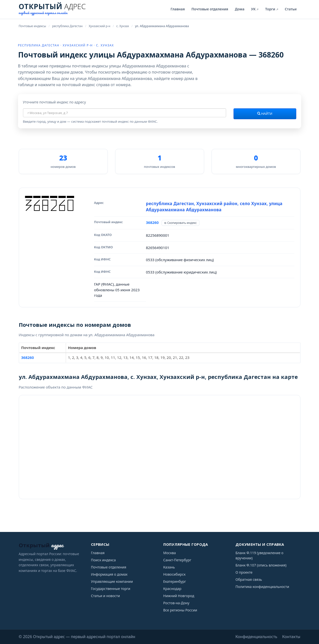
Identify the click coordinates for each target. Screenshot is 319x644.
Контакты (291, 637)
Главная (178, 9)
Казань (169, 567)
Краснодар (172, 589)
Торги (272, 9)
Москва (170, 553)
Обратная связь (249, 579)
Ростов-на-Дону (176, 603)
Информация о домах (109, 574)
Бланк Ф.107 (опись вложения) (261, 565)
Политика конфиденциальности (262, 587)
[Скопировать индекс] (181, 223)
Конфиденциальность (256, 637)
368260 (152, 222)
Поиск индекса (103, 560)
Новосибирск (174, 574)
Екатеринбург (175, 581)
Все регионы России (180, 610)
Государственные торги (111, 589)
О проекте (244, 572)
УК (255, 9)
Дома (240, 9)
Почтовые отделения (210, 9)
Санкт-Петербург (177, 560)
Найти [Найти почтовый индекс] (265, 114)
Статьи (291, 9)
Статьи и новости (105, 596)
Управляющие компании (112, 581)
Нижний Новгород (179, 596)
